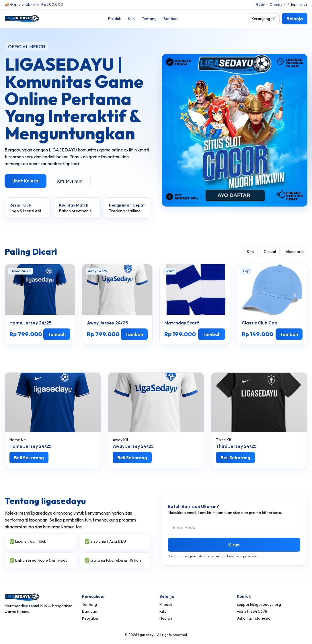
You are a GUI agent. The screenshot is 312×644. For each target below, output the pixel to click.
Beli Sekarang (29, 458)
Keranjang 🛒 (264, 19)
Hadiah (166, 618)
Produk (115, 19)
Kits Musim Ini (70, 181)
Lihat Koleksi (26, 181)
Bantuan (171, 19)
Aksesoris (295, 252)
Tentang (149, 19)
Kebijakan (91, 618)
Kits (131, 19)
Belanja (295, 19)
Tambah (57, 334)
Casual (270, 252)
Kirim (234, 545)
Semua (231, 252)
